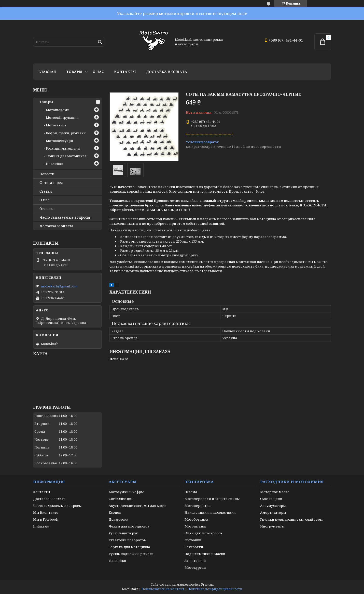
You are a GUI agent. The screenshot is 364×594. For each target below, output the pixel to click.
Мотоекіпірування (62, 117)
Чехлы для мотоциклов (129, 526)
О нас (98, 72)
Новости (47, 174)
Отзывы (47, 209)
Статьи (46, 191)
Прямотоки (119, 519)
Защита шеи (195, 561)
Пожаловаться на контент (163, 589)
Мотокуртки (195, 567)
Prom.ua (207, 584)
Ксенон (115, 512)
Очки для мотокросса (203, 533)
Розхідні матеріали (63, 148)
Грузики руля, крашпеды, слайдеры (291, 519)
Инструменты (272, 526)
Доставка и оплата (167, 72)
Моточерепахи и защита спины (212, 499)
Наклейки (55, 164)
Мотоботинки (197, 519)
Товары (74, 72)
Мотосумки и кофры (126, 492)
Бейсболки (194, 547)
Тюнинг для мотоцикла (66, 156)
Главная (47, 72)
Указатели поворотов (127, 540)
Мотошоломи (58, 110)
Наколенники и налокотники (210, 512)
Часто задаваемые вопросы (65, 217)
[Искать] (100, 42)
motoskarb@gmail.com (59, 286)
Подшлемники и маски (205, 554)
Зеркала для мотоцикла (129, 547)
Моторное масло (275, 492)
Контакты (125, 72)
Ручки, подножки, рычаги (131, 554)
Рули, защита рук (123, 533)
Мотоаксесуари (59, 141)
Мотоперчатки (198, 506)
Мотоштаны (195, 526)
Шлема (191, 492)
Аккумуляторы (273, 506)
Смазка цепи (271, 499)
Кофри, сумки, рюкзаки (66, 133)
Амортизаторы (273, 512)
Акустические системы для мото (137, 506)
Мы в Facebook (46, 519)
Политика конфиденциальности (215, 589)
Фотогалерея (51, 183)
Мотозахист (56, 125)
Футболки (193, 540)
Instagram (41, 526)
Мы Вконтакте (46, 512)
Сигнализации (121, 499)
